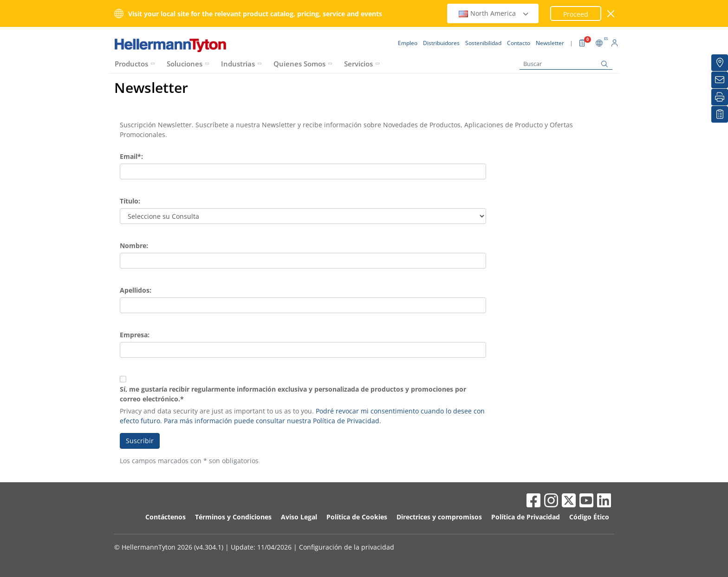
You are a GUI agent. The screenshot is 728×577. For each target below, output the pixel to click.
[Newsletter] (720, 80)
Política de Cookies (357, 517)
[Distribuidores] (720, 63)
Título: (130, 201)
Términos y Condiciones (233, 517)
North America (494, 13)
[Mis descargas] (720, 114)
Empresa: (135, 335)
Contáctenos (166, 517)
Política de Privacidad (526, 517)
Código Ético (589, 517)
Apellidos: (136, 290)
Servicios (358, 64)
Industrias (238, 64)
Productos (131, 64)
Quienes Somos (299, 64)
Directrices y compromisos (439, 517)
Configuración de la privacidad (347, 547)
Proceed (576, 14)
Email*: (131, 156)
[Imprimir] (720, 97)
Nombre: (134, 246)
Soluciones (185, 64)
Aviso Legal (299, 517)
